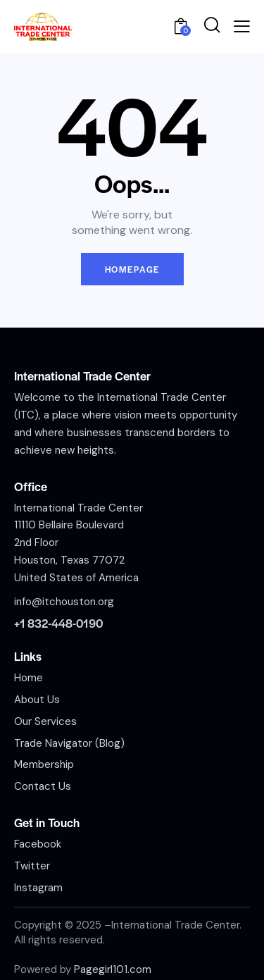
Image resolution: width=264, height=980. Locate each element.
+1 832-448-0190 (58, 623)
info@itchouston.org (64, 602)
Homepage (132, 269)
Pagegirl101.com (113, 969)
